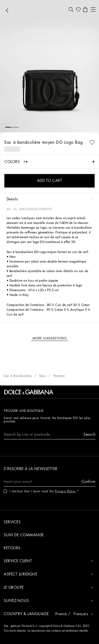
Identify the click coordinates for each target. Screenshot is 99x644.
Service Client (48, 561)
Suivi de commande (24, 535)
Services (12, 522)
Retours (12, 548)
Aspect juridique (48, 574)
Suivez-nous (48, 601)
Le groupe (48, 587)
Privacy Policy (65, 491)
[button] (71, 10)
